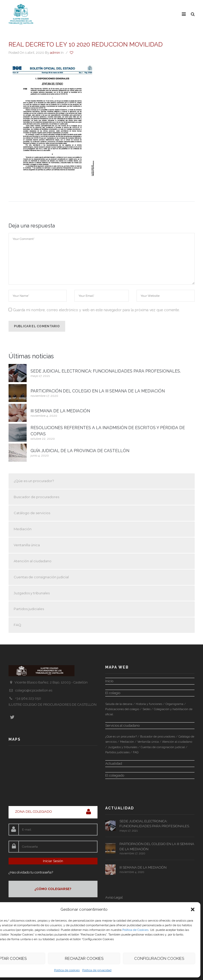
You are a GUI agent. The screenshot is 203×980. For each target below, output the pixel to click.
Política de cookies (67, 970)
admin (55, 53)
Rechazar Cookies (84, 959)
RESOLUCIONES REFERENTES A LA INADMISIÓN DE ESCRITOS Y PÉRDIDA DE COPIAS (108, 431)
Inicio (109, 681)
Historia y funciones (149, 704)
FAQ (17, 625)
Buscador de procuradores (36, 497)
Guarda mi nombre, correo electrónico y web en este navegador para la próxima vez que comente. (96, 310)
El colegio (113, 693)
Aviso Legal (114, 897)
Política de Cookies (135, 930)
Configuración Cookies (159, 959)
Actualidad (114, 764)
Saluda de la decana (119, 704)
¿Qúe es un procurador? (34, 481)
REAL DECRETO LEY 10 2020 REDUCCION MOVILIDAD (86, 44)
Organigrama (174, 704)
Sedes (146, 709)
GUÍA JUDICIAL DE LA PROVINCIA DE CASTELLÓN (80, 451)
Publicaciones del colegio (122, 709)
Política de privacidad (97, 970)
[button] (193, 909)
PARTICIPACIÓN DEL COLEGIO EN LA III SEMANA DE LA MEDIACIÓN (98, 391)
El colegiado (115, 775)
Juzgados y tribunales (32, 593)
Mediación (23, 529)
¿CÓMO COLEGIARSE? (53, 889)
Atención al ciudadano (33, 561)
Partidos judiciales (29, 609)
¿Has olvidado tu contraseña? (31, 872)
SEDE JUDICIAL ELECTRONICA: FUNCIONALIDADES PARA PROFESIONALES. (106, 371)
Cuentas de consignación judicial (41, 577)
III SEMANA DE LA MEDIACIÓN (60, 411)
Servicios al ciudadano (122, 725)
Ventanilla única (27, 545)
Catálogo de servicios (32, 513)
